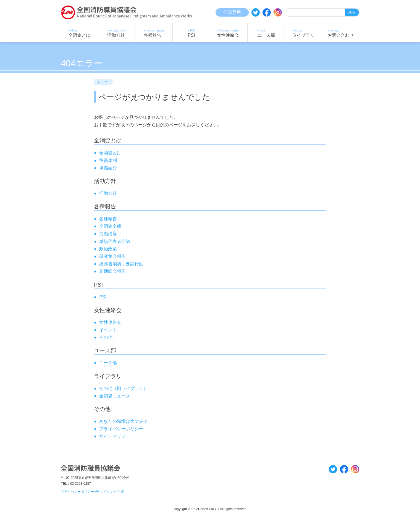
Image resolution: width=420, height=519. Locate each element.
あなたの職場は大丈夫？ (124, 421)
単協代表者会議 (115, 241)
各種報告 (108, 219)
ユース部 (108, 363)
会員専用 (232, 12)
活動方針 (108, 193)
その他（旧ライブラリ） (124, 388)
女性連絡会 (110, 322)
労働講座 (108, 234)
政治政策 (108, 249)
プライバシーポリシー (80, 492)
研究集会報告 (112, 256)
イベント (108, 330)
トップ (102, 82)
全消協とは (110, 153)
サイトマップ (112, 492)
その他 (106, 337)
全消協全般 (110, 226)
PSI (103, 297)
